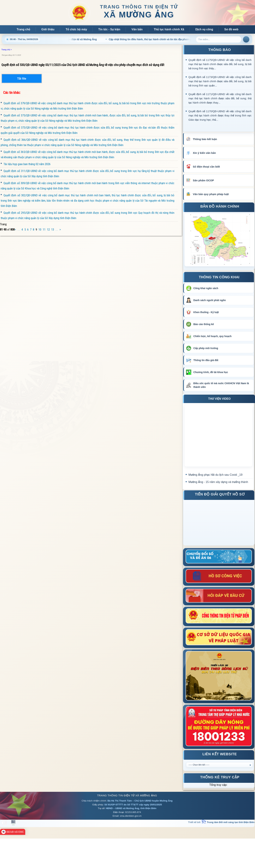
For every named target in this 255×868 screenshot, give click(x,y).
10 (40, 229)
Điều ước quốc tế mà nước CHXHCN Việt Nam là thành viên (221, 385)
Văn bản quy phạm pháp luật (211, 194)
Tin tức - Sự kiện (109, 29)
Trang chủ (23, 29)
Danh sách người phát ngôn (210, 300)
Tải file (22, 79)
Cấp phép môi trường (206, 348)
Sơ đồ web (231, 29)
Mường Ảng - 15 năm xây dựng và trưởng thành (218, 482)
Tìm (246, 39)
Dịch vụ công (204, 29)
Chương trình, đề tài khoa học (211, 372)
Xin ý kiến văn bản (204, 153)
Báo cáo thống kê (204, 324)
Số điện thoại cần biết (206, 167)
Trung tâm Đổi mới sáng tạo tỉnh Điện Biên (228, 822)
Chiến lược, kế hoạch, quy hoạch (212, 336)
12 (48, 229)
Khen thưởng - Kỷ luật (206, 312)
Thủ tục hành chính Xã (169, 29)
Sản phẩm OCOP (203, 180)
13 (53, 229)
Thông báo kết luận (205, 139)
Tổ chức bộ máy (76, 29)
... (19, 229)
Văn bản (137, 29)
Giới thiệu (48, 29)
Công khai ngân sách (206, 288)
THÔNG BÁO (220, 50)
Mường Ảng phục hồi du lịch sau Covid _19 (215, 475)
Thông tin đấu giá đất (206, 360)
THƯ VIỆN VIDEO (219, 399)
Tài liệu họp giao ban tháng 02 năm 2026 (26, 164)
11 (44, 229)
